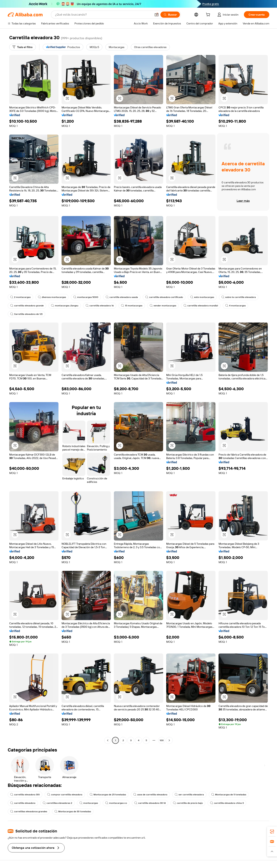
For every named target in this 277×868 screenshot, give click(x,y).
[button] (157, 15)
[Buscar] (170, 15)
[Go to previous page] (108, 740)
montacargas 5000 (86, 297)
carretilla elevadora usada (122, 297)
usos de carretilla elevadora (150, 795)
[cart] (209, 15)
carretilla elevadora (23, 803)
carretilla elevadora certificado (164, 297)
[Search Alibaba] (103, 15)
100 (162, 740)
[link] (272, 831)
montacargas (89, 803)
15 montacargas (132, 306)
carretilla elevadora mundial (201, 306)
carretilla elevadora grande (27, 306)
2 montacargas (20, 297)
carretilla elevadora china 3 (227, 803)
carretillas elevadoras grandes (29, 811)
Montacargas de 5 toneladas (229, 795)
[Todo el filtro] (23, 47)
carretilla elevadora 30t (25, 795)
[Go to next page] (169, 740)
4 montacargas (235, 306)
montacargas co (116, 803)
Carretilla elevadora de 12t (26, 314)
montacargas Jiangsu (65, 306)
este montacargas (202, 297)
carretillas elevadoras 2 (57, 803)
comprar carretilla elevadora (65, 795)
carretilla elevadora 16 (100, 306)
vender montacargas (163, 306)
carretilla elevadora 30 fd (150, 803)
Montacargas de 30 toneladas (73, 811)
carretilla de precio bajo (188, 803)
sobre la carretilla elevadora (239, 297)
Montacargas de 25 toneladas (108, 795)
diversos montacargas (52, 297)
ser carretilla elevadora (189, 795)
